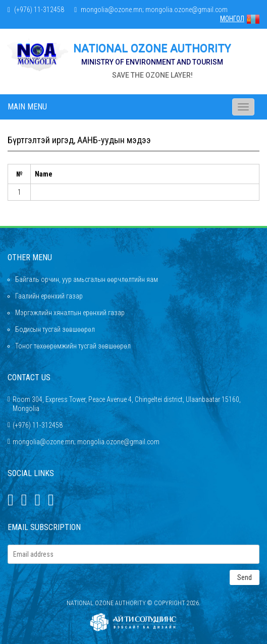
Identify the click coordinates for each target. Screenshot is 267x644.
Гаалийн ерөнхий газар (49, 296)
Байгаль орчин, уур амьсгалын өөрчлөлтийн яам (87, 279)
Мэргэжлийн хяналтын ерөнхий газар (70, 313)
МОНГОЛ (240, 19)
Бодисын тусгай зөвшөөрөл (55, 329)
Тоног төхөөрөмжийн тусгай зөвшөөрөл (73, 346)
